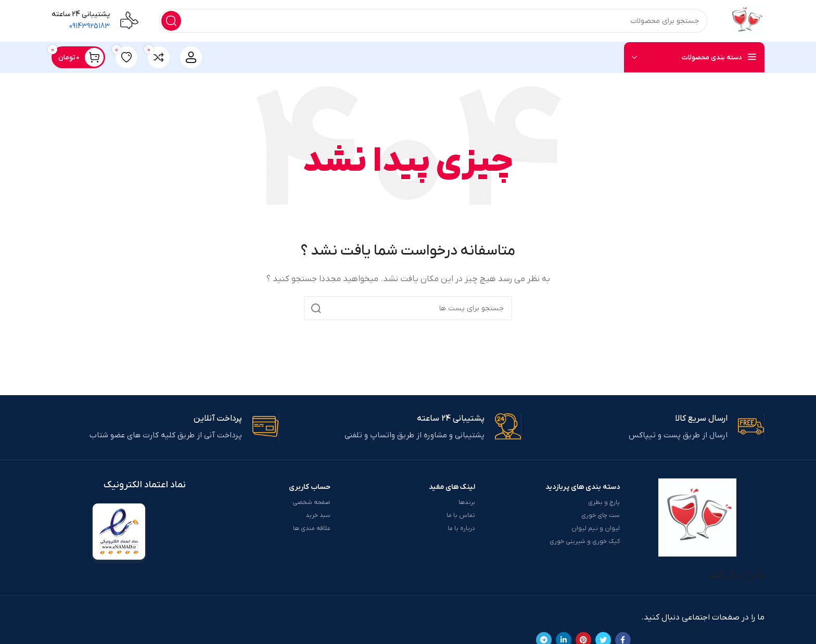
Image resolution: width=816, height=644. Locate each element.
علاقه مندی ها (312, 528)
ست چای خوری (601, 515)
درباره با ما (461, 528)
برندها (467, 502)
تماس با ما (461, 515)
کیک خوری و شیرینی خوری (585, 541)
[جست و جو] (433, 21)
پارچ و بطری (604, 502)
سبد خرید (318, 515)
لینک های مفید (452, 487)
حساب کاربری (310, 487)
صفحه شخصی (311, 502)
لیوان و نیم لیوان (596, 528)
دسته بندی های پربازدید (583, 487)
